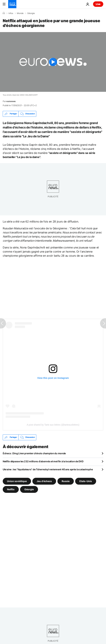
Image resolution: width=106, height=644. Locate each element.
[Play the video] (53, 62)
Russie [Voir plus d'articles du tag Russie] (66, 481)
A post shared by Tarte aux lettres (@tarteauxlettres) (53, 425)
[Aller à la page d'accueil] (12, 4)
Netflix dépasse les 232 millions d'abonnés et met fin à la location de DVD (43, 461)
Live (98, 4)
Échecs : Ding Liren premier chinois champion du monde (34, 453)
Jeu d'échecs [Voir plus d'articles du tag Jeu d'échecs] (44, 481)
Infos (11, 13)
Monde (20, 13)
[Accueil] (4, 13)
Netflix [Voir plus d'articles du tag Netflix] (11, 489)
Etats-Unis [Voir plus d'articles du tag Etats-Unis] (86, 481)
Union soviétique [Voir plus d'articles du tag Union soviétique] (17, 481)
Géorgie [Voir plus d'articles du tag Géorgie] (29, 489)
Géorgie (31, 13)
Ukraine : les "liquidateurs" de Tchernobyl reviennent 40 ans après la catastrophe (48, 469)
